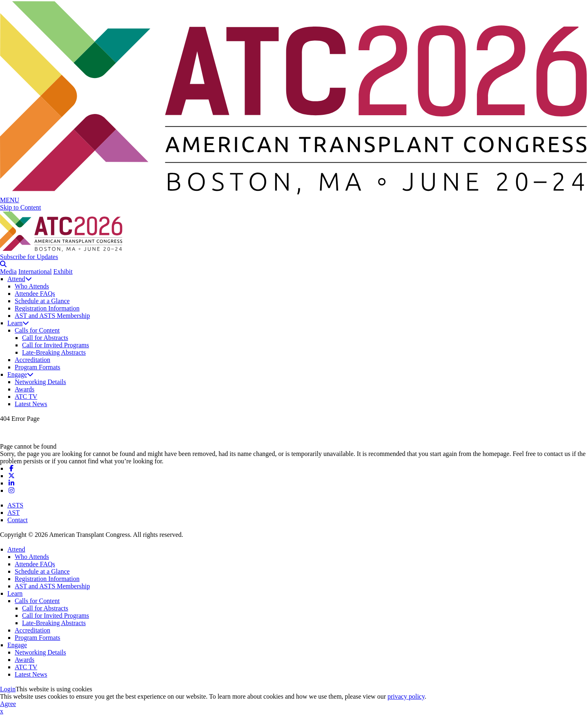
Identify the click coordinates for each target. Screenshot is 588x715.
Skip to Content (20, 207)
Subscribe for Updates (29, 257)
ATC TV (26, 397)
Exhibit (63, 271)
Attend (20, 279)
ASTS (15, 505)
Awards (24, 389)
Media (8, 271)
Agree (8, 704)
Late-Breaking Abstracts (54, 352)
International (35, 271)
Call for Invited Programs (56, 345)
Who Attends (32, 286)
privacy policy (406, 696)
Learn (18, 323)
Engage (20, 374)
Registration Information (47, 308)
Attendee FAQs (35, 294)
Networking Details (40, 382)
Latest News (31, 404)
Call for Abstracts (45, 338)
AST (13, 513)
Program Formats (38, 367)
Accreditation (32, 360)
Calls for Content (37, 330)
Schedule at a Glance (42, 301)
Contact (18, 520)
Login (8, 689)
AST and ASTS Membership (52, 316)
